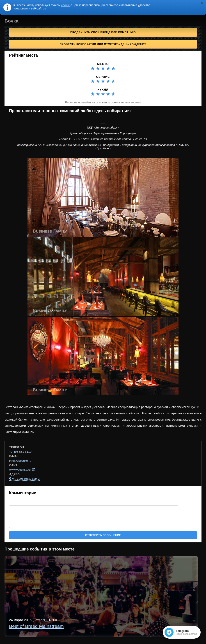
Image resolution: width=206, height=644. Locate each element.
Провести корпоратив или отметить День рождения (103, 44)
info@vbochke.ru (20, 461)
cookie (66, 5)
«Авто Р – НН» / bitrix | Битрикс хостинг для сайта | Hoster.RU (103, 139)
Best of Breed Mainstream (36, 626)
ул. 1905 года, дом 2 (26, 479)
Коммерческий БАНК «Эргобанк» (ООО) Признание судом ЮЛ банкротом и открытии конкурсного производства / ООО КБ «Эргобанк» (103, 147)
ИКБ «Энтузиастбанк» (103, 128)
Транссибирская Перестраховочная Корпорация (103, 133)
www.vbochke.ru (20, 470)
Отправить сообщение (103, 535)
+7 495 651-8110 (20, 452)
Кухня (103, 90)
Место (103, 64)
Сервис (103, 77)
